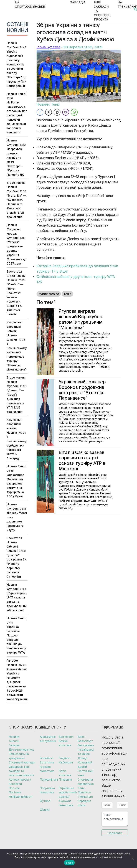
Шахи (82, 805)
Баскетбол (14, 271)
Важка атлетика (65, 743)
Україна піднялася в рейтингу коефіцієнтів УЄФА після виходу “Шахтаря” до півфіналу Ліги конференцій (17, 69)
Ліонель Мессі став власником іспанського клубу (17, 521)
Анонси (14, 741)
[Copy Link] (57, 112)
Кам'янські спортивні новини (14, 327)
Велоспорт (85, 741)
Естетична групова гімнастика (47, 767)
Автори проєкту (20, 780)
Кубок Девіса (49, 294)
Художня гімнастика (66, 803)
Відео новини (16, 183)
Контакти (15, 784)
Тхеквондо (85, 797)
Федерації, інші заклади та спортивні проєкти (21, 771)
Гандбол (13, 661)
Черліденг (84, 801)
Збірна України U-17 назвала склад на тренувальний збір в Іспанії (17, 602)
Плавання (65, 780)
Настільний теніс (85, 773)
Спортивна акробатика (86, 782)
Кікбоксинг (66, 762)
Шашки (12, 339)
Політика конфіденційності (21, 795)
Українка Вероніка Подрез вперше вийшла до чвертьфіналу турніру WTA (16, 640)
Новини (12, 43)
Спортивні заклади (22, 762)
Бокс (81, 737)
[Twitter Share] (49, 112)
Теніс (21, 94)
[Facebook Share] (40, 112)
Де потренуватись (21, 750)
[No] (133, 859)
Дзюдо (83, 758)
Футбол (12, 47)
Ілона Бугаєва (48, 47)
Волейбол (47, 758)
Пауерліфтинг (49, 780)
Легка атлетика (65, 773)
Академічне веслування (48, 739)
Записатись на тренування (19, 756)
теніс (67, 294)
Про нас (14, 788)
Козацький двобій (85, 765)
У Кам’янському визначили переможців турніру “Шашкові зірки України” (17, 357)
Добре (69, 863)
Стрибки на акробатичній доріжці (68, 792)
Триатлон (84, 792)
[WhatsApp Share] (74, 112)
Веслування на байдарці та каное (86, 750)
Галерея (14, 745)
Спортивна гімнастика (47, 790)
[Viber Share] (66, 112)
